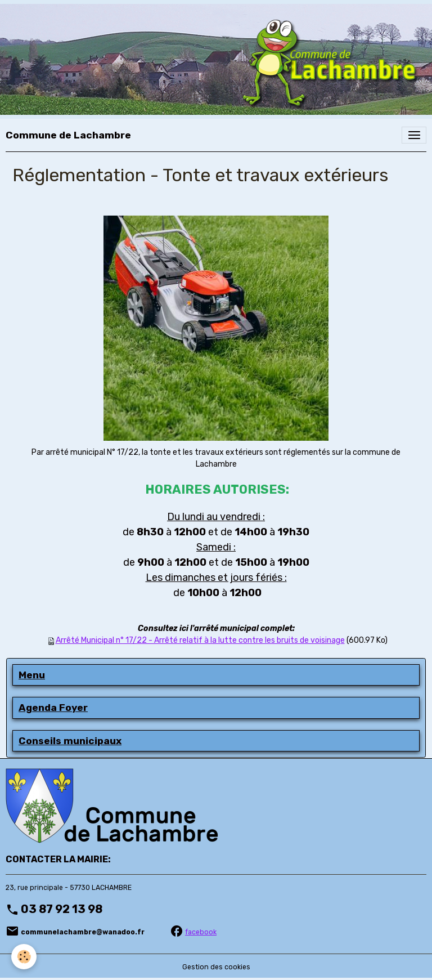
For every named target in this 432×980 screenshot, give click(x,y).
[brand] (68, 135)
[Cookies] (24, 957)
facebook (201, 932)
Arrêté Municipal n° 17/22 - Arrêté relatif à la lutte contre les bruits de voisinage (200, 640)
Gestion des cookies (216, 967)
